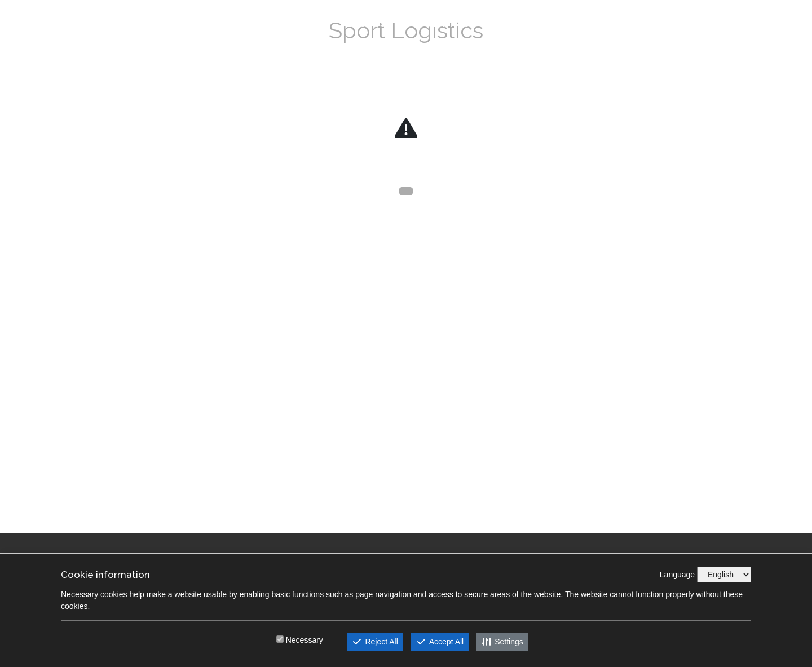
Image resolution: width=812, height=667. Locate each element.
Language (677, 575)
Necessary (304, 640)
